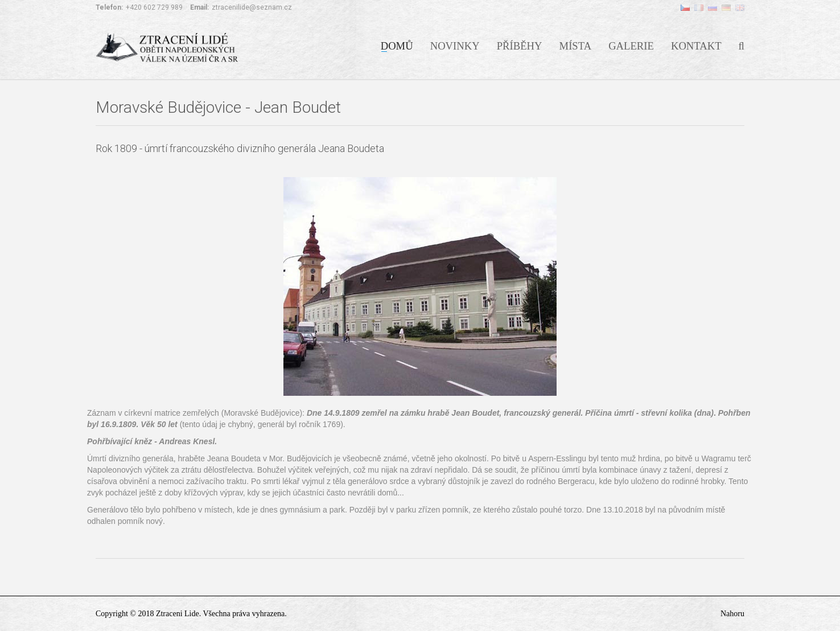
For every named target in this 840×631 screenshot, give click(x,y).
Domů (397, 45)
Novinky (455, 45)
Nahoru (732, 614)
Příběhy (520, 45)
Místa (576, 45)
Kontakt (696, 45)
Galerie (631, 45)
